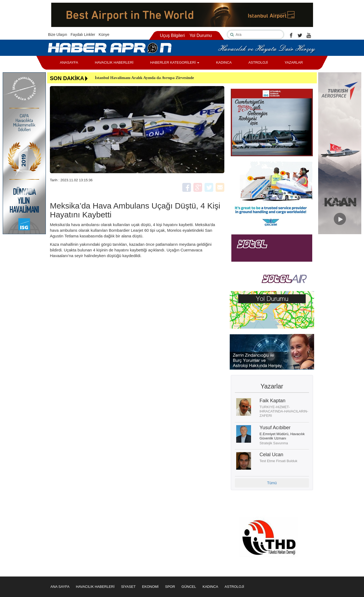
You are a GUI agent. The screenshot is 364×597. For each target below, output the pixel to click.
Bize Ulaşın (58, 35)
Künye (104, 35)
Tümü (272, 483)
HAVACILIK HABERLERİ (114, 62)
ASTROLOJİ (258, 62)
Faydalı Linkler (83, 35)
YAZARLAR (294, 62)
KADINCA (224, 62)
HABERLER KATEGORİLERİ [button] (175, 62)
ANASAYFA (69, 62)
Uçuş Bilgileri (172, 35)
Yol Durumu (201, 35)
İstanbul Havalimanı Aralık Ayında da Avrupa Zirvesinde (145, 78)
